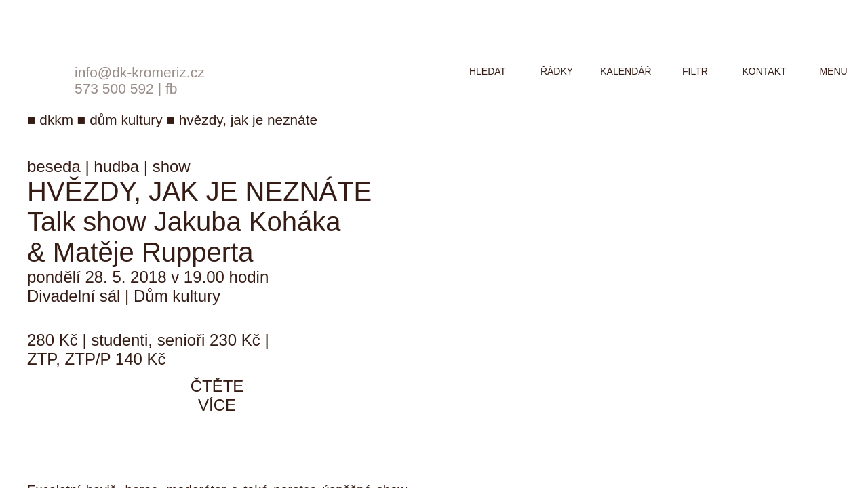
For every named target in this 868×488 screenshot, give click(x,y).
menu (833, 71)
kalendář (626, 71)
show (172, 166)
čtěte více (217, 395)
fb (172, 88)
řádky (557, 71)
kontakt (764, 71)
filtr (695, 71)
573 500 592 (114, 88)
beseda (54, 166)
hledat (488, 71)
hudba (116, 166)
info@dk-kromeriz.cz (140, 72)
